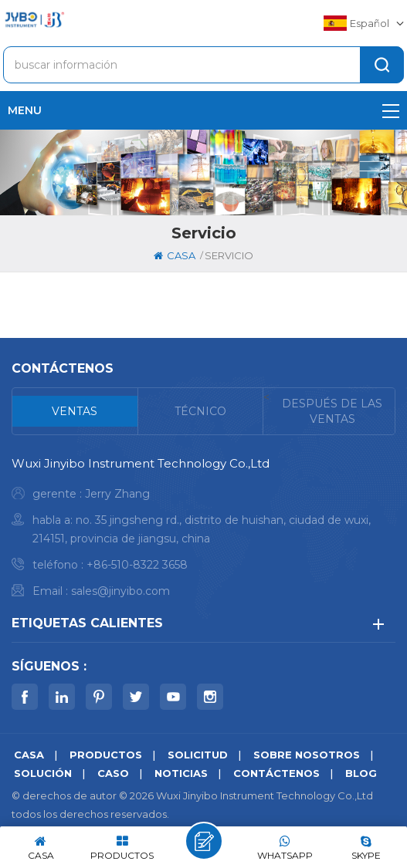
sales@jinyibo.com (120, 591)
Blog (361, 773)
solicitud (198, 755)
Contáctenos (276, 773)
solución (43, 773)
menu (203, 110)
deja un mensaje (204, 841)
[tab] (75, 411)
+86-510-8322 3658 (137, 565)
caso (113, 773)
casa (175, 255)
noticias (181, 773)
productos (106, 755)
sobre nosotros (307, 755)
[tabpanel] (203, 531)
